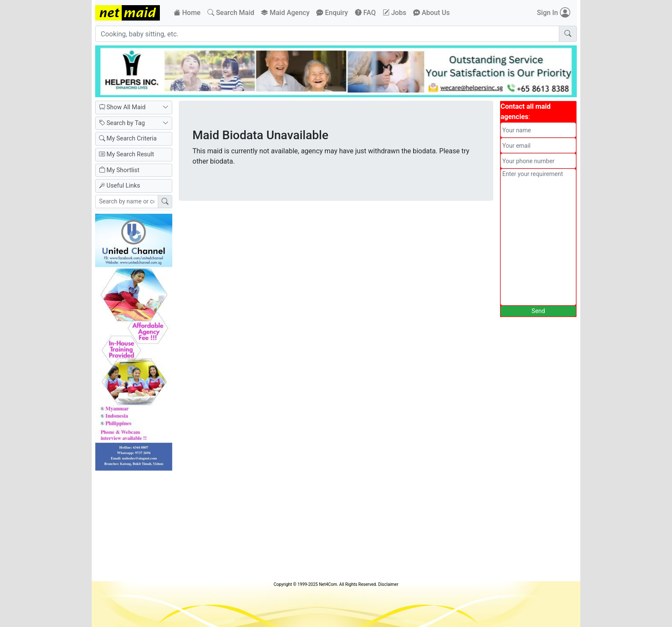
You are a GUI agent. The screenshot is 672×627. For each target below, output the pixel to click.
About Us (432, 13)
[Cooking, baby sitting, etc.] (327, 34)
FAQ (365, 13)
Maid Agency (285, 13)
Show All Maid (134, 107)
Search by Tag (134, 123)
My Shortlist (119, 170)
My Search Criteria (128, 139)
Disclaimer (388, 584)
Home (187, 13)
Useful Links (120, 186)
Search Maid (231, 13)
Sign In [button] (553, 13)
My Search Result (126, 154)
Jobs (394, 13)
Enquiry (332, 13)
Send (538, 311)
